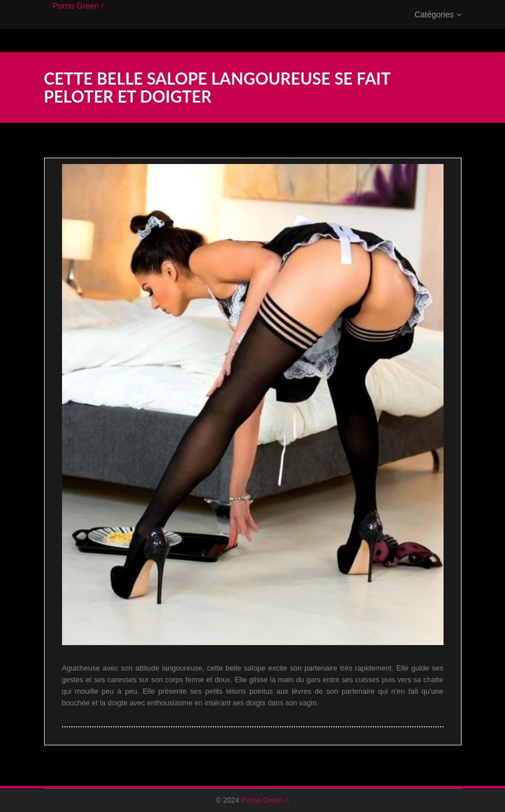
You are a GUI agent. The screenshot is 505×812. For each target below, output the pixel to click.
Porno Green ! (78, 17)
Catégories (438, 26)
